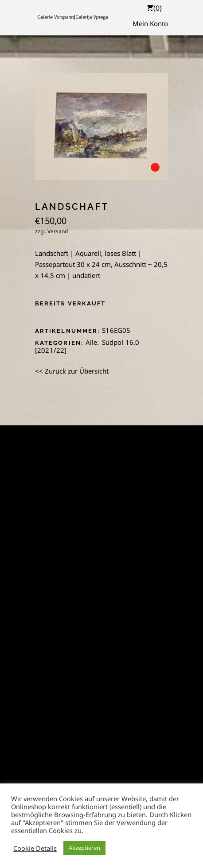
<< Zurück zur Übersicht (72, 371)
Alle (92, 342)
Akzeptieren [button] (84, 848)
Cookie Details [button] (35, 848)
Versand (58, 231)
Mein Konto (150, 23)
